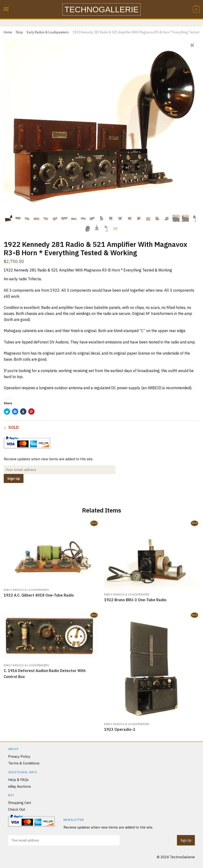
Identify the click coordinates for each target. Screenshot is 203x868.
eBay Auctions (20, 786)
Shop (19, 32)
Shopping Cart (20, 803)
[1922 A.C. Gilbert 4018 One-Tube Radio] (50, 553)
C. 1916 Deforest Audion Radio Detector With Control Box (45, 674)
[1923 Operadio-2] (151, 666)
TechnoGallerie (101, 9)
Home (8, 32)
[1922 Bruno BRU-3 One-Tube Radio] (151, 555)
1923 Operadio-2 (120, 729)
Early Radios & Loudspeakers (48, 32)
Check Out (17, 810)
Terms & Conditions (24, 763)
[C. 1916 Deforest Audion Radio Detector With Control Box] (50, 636)
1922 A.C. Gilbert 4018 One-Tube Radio (39, 595)
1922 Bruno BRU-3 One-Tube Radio (135, 600)
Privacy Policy (19, 756)
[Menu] (6, 9)
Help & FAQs (18, 780)
